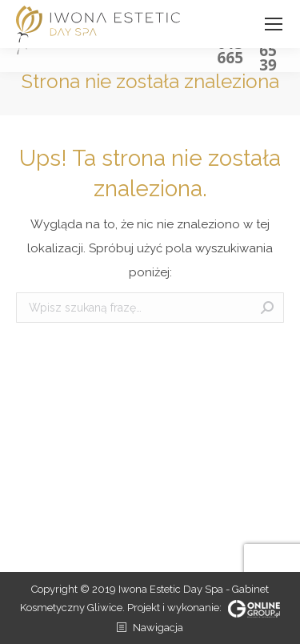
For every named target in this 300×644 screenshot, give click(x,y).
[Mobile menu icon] (274, 24)
